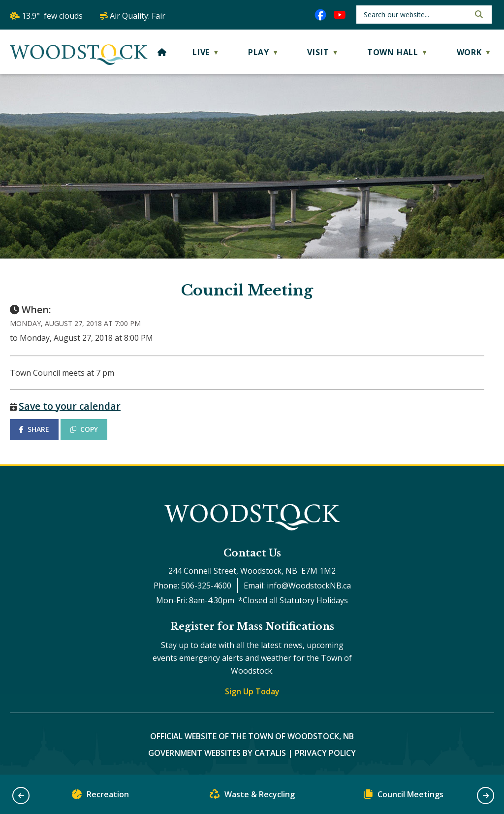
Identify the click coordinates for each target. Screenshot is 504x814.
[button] (478, 14)
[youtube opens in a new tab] (340, 15)
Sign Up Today (252, 691)
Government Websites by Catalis (217, 753)
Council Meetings (404, 797)
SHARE (34, 429)
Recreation (100, 797)
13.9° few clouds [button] (52, 16)
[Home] (162, 52)
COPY (84, 429)
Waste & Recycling (252, 797)
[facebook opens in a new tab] (320, 15)
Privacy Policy (325, 753)
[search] (416, 15)
